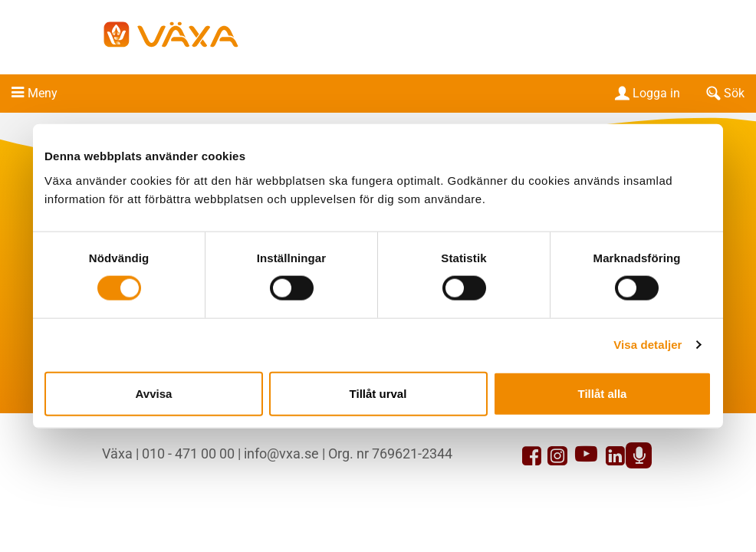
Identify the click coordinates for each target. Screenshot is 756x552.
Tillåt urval (378, 393)
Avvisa (154, 393)
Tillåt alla (603, 393)
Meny (43, 93)
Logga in (646, 93)
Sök (724, 93)
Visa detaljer (648, 345)
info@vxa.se (281, 453)
